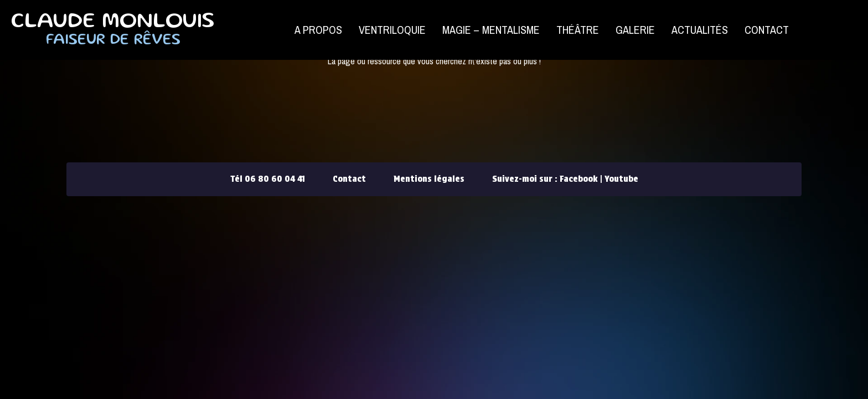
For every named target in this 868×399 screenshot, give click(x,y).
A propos (318, 30)
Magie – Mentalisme (491, 30)
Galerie (635, 30)
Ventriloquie (392, 30)
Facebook (579, 179)
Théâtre (578, 30)
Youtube (621, 179)
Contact (767, 30)
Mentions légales (429, 179)
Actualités (700, 30)
